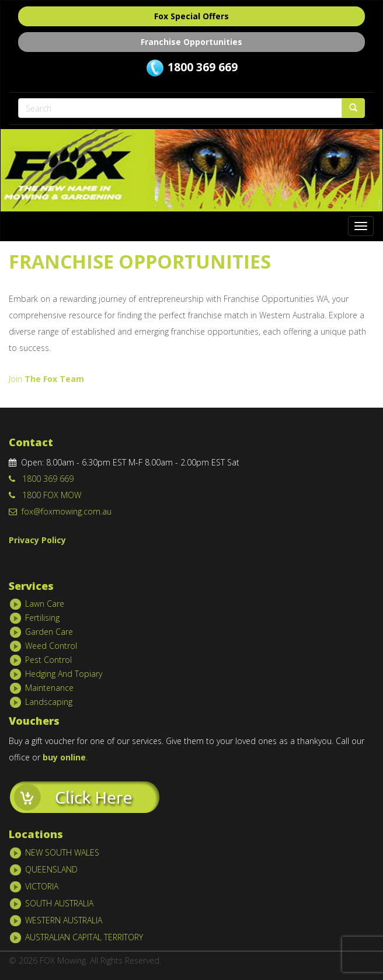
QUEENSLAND (51, 869)
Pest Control (48, 660)
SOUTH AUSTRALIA (59, 903)
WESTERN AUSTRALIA (64, 920)
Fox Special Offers (191, 16)
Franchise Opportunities (191, 42)
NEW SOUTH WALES (62, 852)
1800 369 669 (203, 67)
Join (15, 379)
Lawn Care (45, 604)
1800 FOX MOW (45, 495)
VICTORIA (42, 886)
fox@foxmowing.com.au (60, 511)
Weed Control (51, 646)
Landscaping (49, 702)
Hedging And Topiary (64, 674)
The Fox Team (53, 379)
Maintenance (49, 688)
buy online (64, 757)
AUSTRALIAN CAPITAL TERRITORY (84, 937)
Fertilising (42, 618)
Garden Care (49, 632)
